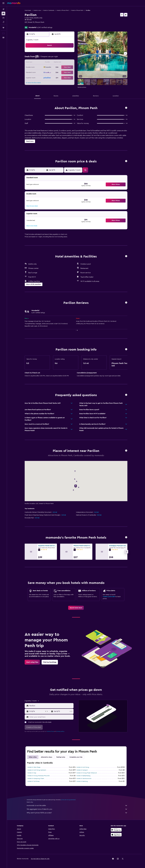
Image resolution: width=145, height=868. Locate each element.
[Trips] (3, 28)
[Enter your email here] (51, 717)
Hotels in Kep (32, 773)
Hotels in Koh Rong (83, 767)
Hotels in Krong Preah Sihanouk (87, 773)
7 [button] (64, 58)
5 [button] (55, 58)
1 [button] (69, 53)
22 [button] (69, 67)
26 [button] (55, 72)
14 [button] (64, 63)
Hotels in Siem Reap (34, 767)
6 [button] (60, 58)
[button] (3, 3)
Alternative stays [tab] (47, 757)
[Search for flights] (3, 9)
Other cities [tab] (33, 757)
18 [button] (50, 67)
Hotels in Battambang (83, 776)
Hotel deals (28, 10)
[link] (76, 608)
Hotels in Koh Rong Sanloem (37, 770)
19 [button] (55, 67)
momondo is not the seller (77, 806)
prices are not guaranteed (68, 800)
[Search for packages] (3, 22)
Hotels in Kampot (82, 770)
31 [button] (45, 77)
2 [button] (40, 58)
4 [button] (50, 58)
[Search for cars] (3, 18)
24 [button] (45, 72)
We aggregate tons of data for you (77, 809)
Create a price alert (109, 597)
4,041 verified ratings (45, 27)
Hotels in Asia (37, 10)
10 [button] (45, 63)
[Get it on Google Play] (116, 830)
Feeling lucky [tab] (61, 757)
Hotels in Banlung (82, 781)
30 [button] (40, 77)
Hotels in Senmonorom (84, 779)
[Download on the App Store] (116, 835)
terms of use (50, 731)
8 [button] (69, 58)
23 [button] (40, 72)
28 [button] (64, 72)
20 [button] (60, 67)
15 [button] (69, 63)
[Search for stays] (3, 13)
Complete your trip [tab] (76, 757)
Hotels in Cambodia (49, 10)
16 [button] (40, 67)
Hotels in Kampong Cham (36, 779)
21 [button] (64, 67)
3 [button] (45, 58)
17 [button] (45, 67)
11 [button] (50, 63)
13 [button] (60, 63)
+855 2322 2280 (31, 25)
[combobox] (51, 706)
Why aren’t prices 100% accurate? (77, 813)
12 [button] (55, 63)
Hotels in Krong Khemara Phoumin (39, 776)
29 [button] (69, 72)
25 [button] (50, 72)
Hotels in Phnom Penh (63, 10)
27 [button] (60, 72)
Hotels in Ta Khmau (34, 781)
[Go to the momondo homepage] (14, 3)
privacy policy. (60, 731)
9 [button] (40, 63)
